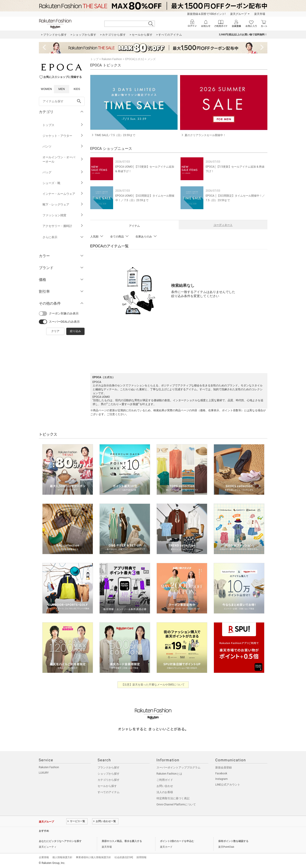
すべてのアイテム (109, 792)
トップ (94, 59)
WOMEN (47, 89)
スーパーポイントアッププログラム (178, 768)
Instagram (221, 779)
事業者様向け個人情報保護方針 (93, 857)
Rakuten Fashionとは (169, 774)
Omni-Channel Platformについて (176, 805)
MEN (61, 89)
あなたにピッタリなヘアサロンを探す (60, 841)
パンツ (63, 146)
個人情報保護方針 (62, 857)
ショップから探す (109, 774)
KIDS (77, 89)
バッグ (63, 172)
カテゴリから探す (109, 780)
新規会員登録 (224, 768)
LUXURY (44, 773)
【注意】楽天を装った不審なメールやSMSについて (153, 685)
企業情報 (44, 857)
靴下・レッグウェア (63, 204)
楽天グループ (238, 14)
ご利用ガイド (165, 780)
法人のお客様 (165, 792)
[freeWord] (62, 101)
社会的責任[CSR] (124, 857)
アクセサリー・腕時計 (63, 226)
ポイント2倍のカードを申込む (177, 841)
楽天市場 (260, 14)
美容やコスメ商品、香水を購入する (122, 841)
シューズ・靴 (63, 183)
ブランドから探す (109, 768)
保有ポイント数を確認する (233, 841)
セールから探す (107, 786)
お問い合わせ (165, 786)
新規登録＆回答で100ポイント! (206, 14)
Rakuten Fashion (112, 59)
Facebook (221, 773)
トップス (63, 125)
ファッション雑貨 (63, 215)
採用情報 (141, 857)
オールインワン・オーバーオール (63, 159)
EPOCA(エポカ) (135, 59)
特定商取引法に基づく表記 (173, 798)
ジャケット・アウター (63, 136)
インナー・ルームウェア (63, 194)
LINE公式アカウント (228, 785)
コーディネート (223, 225)
